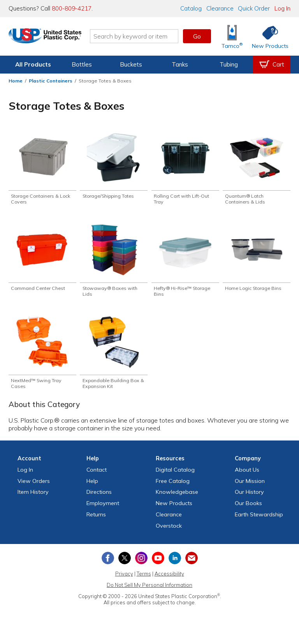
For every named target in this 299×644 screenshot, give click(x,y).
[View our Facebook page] (108, 562)
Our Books (248, 507)
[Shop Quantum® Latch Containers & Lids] (257, 168)
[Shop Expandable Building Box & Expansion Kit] (114, 355)
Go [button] (197, 36)
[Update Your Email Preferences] (192, 562)
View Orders (34, 485)
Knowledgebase (177, 497)
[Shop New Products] (267, 36)
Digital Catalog (175, 474)
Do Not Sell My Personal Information (149, 589)
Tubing (229, 64)
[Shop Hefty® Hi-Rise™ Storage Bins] (185, 262)
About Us (247, 474)
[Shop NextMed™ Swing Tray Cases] (42, 355)
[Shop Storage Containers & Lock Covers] (42, 168)
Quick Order (254, 8)
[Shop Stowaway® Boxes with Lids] (114, 262)
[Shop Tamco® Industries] (232, 36)
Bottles (82, 64)
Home (16, 81)
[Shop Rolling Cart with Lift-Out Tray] (185, 168)
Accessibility (169, 578)
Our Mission (250, 485)
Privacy (124, 578)
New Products (174, 507)
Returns (96, 519)
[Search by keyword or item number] (144, 36)
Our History (249, 497)
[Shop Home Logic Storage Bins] (257, 259)
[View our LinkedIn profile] (175, 562)
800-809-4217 (72, 8)
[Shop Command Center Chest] (42, 259)
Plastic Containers (51, 81)
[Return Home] (55, 38)
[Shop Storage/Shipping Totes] (114, 165)
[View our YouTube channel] (158, 562)
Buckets (131, 64)
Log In (282, 8)
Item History (33, 497)
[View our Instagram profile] (141, 562)
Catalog (191, 8)
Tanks (180, 64)
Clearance (220, 8)
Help (92, 485)
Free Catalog (173, 485)
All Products (33, 64)
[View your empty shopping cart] (272, 65)
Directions (99, 497)
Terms (144, 578)
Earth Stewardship (259, 519)
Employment (103, 507)
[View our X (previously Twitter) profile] (125, 562)
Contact (97, 474)
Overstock (169, 530)
